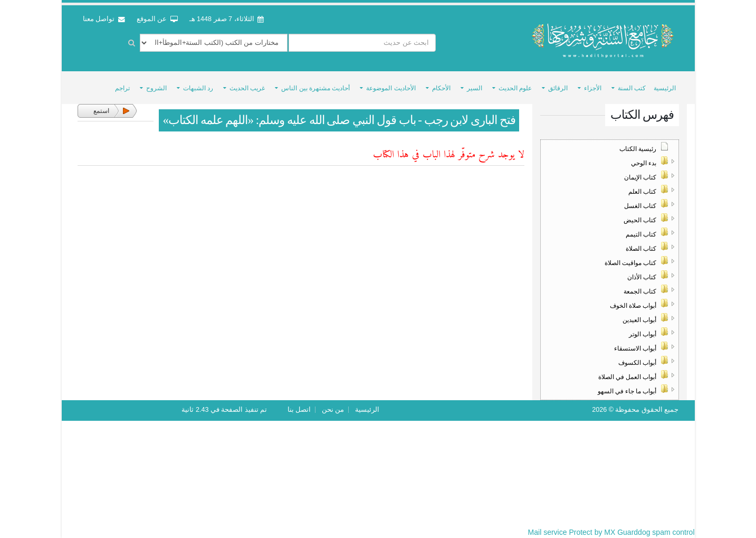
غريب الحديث (247, 88)
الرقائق (558, 88)
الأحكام (441, 88)
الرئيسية (665, 88)
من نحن (333, 410)
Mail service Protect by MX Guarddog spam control (611, 532)
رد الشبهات (198, 88)
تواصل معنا (104, 19)
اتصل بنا (299, 410)
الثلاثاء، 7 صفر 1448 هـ (227, 19)
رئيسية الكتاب (638, 149)
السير (475, 88)
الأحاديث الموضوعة (391, 88)
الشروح (156, 88)
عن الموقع (157, 19)
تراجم (122, 88)
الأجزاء (593, 88)
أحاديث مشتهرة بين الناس (315, 88)
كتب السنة (632, 88)
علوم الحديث (515, 88)
